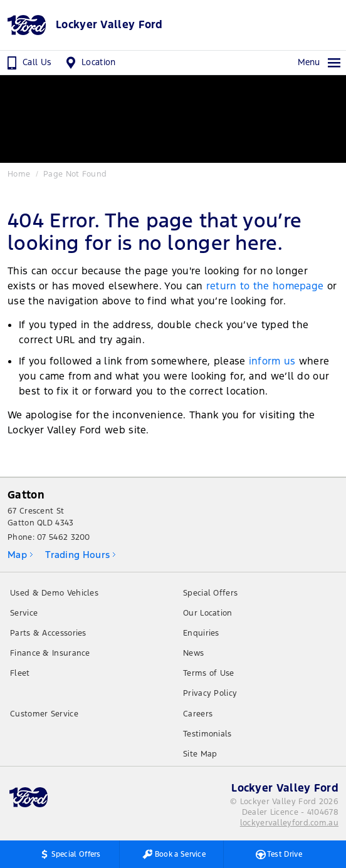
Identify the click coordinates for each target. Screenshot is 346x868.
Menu (320, 63)
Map (17, 555)
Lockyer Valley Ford (109, 25)
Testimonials (207, 734)
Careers (198, 714)
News (193, 653)
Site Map (200, 754)
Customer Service (44, 714)
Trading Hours (77, 555)
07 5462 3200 (64, 537)
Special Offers (210, 593)
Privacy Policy (210, 693)
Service (24, 613)
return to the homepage (265, 286)
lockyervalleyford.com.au (289, 823)
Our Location (208, 613)
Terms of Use (209, 673)
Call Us (28, 63)
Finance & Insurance (50, 653)
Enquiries (201, 633)
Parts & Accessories (48, 633)
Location (89, 63)
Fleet (20, 673)
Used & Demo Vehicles (54, 593)
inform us (272, 361)
